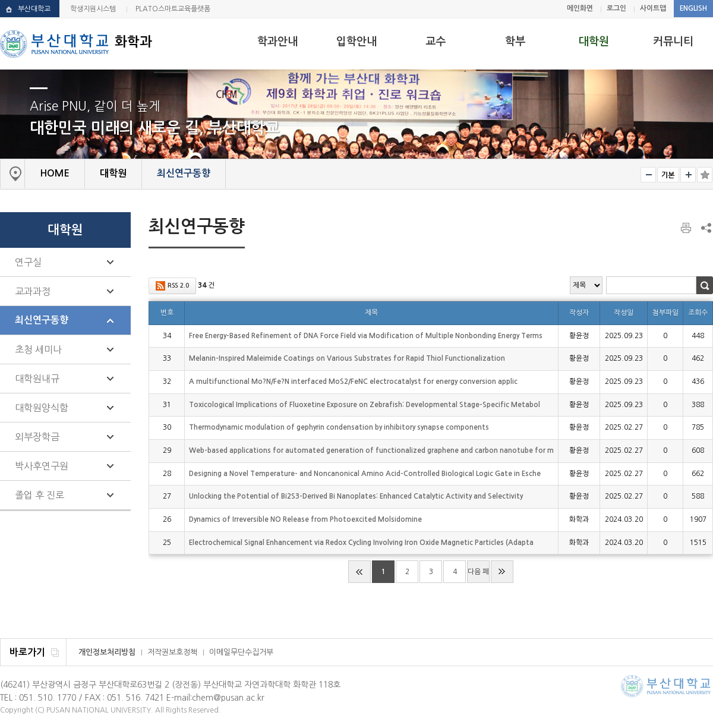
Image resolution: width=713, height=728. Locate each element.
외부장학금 (37, 437)
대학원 (594, 42)
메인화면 (580, 8)
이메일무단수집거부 (241, 652)
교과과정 (33, 291)
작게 (648, 175)
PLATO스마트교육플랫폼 (173, 9)
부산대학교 (34, 9)
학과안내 (277, 42)
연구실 (28, 262)
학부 (515, 42)
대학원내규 (37, 379)
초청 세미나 (38, 349)
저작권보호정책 (172, 652)
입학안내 (356, 42)
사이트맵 (653, 8)
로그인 (616, 8)
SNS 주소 (705, 228)
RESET (668, 175)
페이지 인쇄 (687, 228)
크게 (688, 175)
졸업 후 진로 (40, 495)
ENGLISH (693, 8)
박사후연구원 (42, 466)
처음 (359, 572)
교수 (436, 42)
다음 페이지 (478, 576)
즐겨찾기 (705, 175)
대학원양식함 (42, 408)
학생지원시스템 (93, 9)
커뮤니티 (673, 42)
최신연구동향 (42, 320)
